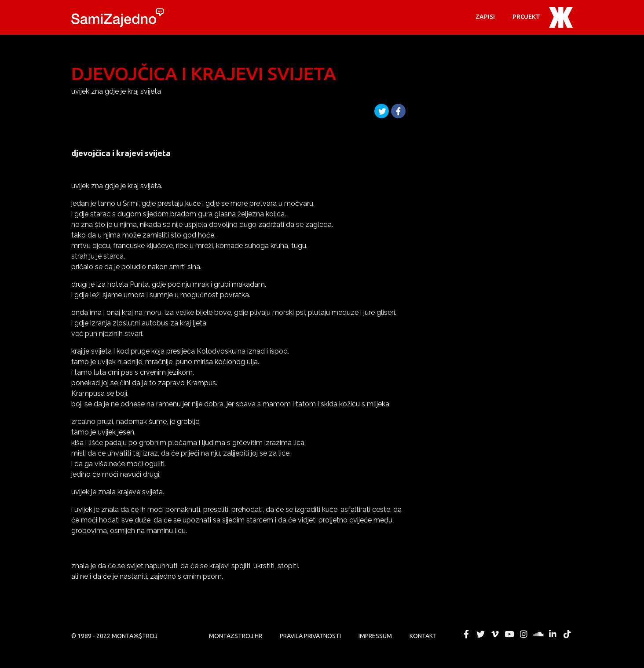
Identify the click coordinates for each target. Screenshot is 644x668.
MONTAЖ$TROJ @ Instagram (524, 634)
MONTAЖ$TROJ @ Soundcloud (538, 634)
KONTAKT (423, 636)
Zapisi (485, 17)
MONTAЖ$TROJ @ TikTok (567, 634)
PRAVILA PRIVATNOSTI (310, 636)
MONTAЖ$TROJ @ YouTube (509, 634)
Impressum (375, 636)
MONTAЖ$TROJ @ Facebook (466, 634)
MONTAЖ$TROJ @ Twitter (480, 634)
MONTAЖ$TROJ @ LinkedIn (553, 634)
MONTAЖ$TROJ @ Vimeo (495, 634)
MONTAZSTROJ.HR (236, 636)
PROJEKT (526, 17)
